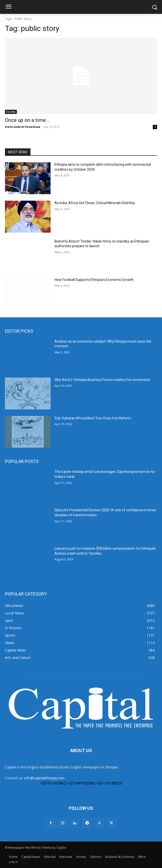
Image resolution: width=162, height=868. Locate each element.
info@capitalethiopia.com (44, 778)
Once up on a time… (27, 120)
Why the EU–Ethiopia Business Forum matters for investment (102, 380)
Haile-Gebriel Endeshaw (23, 127)
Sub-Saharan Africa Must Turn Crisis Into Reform (93, 418)
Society (11, 112)
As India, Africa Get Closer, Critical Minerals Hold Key (95, 203)
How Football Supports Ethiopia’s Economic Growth (94, 280)
